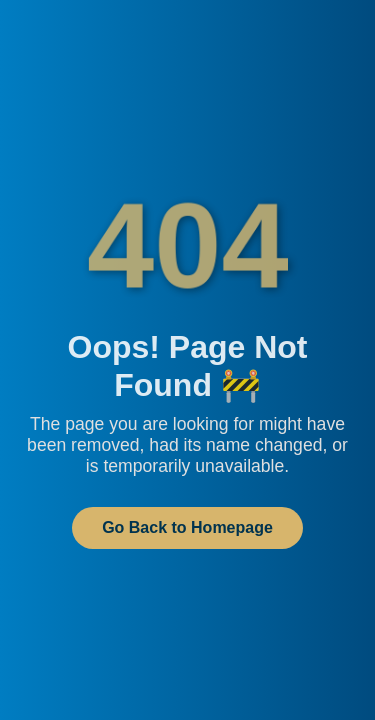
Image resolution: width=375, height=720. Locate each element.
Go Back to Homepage (187, 527)
